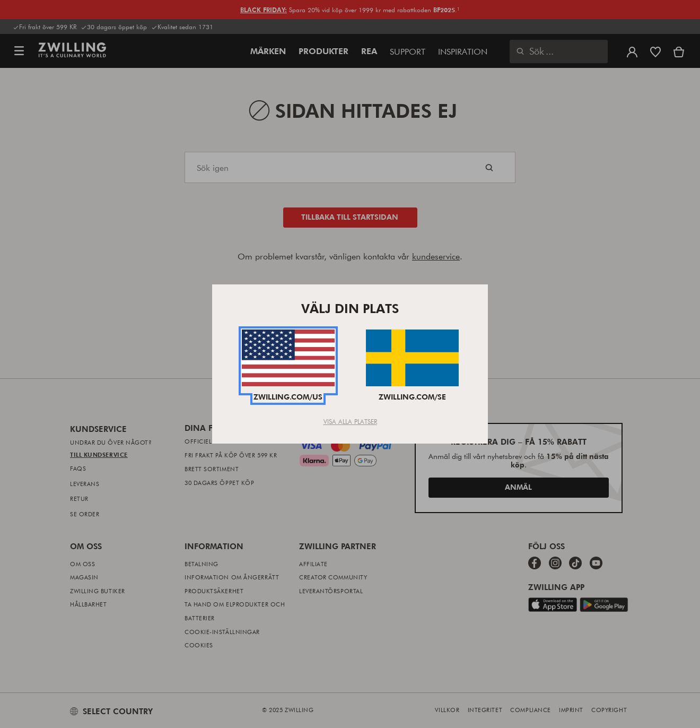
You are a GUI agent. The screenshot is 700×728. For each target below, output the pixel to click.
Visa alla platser (350, 421)
